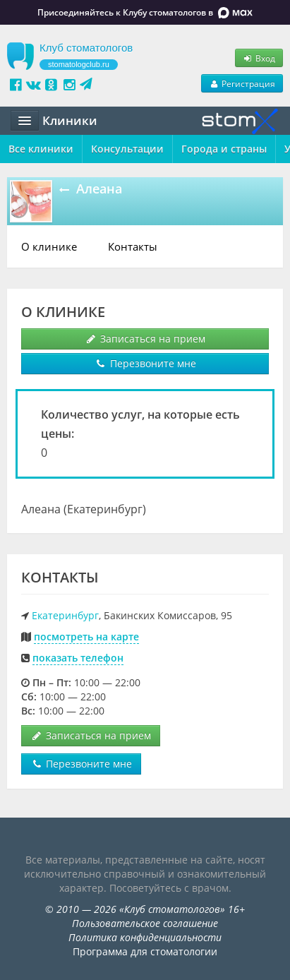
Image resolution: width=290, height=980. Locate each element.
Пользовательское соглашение (145, 923)
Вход (259, 58)
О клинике (49, 246)
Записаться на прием (145, 339)
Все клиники (41, 149)
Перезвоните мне (145, 363)
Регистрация (242, 83)
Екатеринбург (65, 615)
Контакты (133, 246)
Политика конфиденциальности (145, 937)
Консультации (127, 149)
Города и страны (224, 149)
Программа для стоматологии (145, 951)
